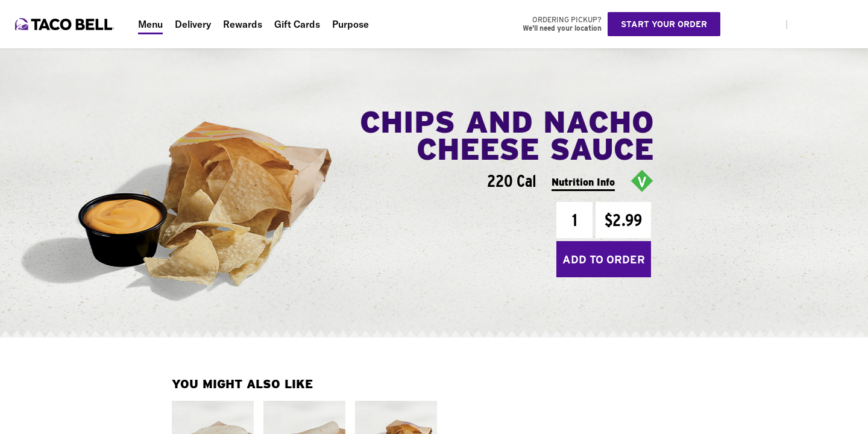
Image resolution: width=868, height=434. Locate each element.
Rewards (243, 24)
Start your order (664, 24)
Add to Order (604, 259)
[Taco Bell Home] (66, 24)
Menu (150, 24)
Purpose (351, 24)
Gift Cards (297, 24)
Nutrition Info (583, 182)
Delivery (193, 24)
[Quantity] (574, 220)
